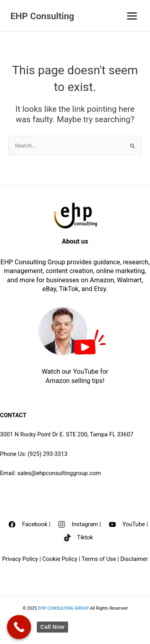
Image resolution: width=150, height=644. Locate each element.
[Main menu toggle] (132, 16)
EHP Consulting (42, 16)
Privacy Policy (20, 559)
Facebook (35, 524)
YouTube (134, 524)
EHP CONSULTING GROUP (63, 608)
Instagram (85, 524)
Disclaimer (134, 559)
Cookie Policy (60, 559)
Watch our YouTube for (75, 372)
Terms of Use (100, 559)
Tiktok (85, 537)
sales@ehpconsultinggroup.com (59, 473)
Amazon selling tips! (75, 381)
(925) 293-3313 (48, 454)
